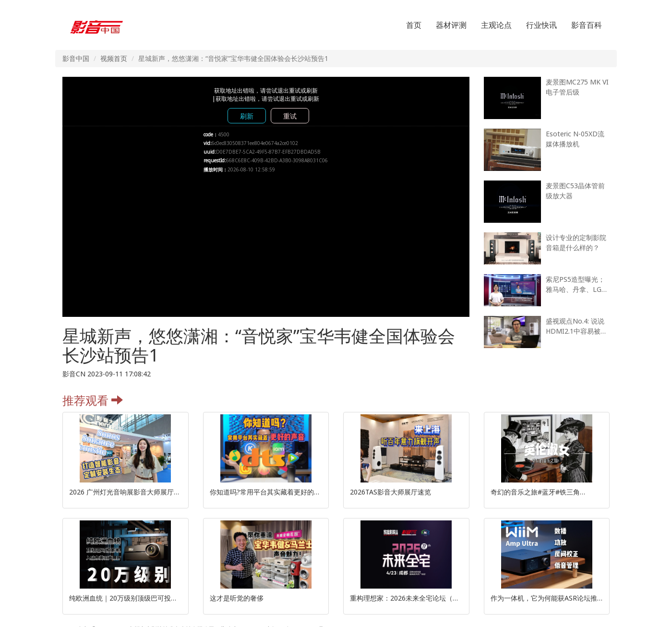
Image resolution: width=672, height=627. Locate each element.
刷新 (247, 116)
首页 (414, 25)
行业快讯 (541, 25)
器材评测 (451, 25)
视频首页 (114, 58)
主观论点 (496, 25)
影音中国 (76, 58)
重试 (290, 116)
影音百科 (587, 25)
